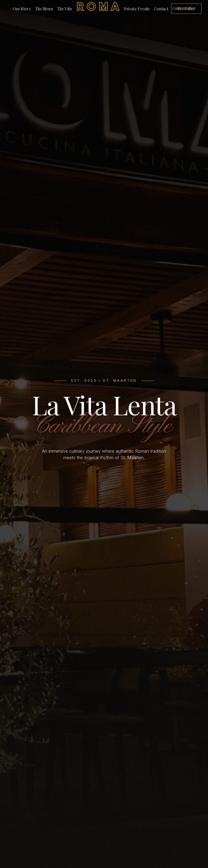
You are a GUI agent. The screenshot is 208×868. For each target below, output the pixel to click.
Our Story (22, 9)
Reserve (186, 9)
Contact (161, 9)
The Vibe (65, 9)
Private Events (137, 9)
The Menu (44, 9)
